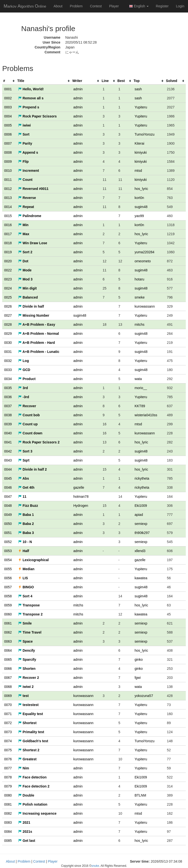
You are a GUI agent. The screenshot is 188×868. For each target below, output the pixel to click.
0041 (8, 442)
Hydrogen (81, 506)
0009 (8, 162)
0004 (8, 116)
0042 (8, 451)
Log (23, 361)
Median (26, 569)
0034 (8, 379)
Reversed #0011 (33, 189)
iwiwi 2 (26, 687)
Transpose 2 (30, 614)
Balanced (28, 297)
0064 (8, 650)
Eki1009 (141, 506)
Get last (27, 841)
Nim (23, 768)
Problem (76, 6)
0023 (8, 279)
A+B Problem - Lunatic (39, 352)
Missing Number (34, 315)
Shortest (27, 723)
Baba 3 (26, 533)
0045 (8, 478)
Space (25, 641)
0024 (8, 288)
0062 (8, 632)
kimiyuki (141, 152)
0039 (8, 424)
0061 (8, 623)
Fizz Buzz (28, 506)
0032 (8, 361)
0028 (8, 324)
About (58, 6)
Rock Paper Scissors (37, 116)
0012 (8, 189)
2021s (25, 832)
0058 (8, 596)
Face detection (32, 777)
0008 (8, 152)
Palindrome (30, 216)
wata (138, 379)
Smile (25, 623)
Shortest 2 (29, 750)
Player (114, 6)
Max (24, 234)
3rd (23, 388)
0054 (8, 560)
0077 (8, 768)
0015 (8, 216)
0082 (8, 813)
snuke (95, 866)
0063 (8, 641)
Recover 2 (29, 678)
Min (23, 225)
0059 (8, 605)
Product (27, 379)
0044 (8, 469)
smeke (140, 297)
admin (78, 89)
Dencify (26, 650)
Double (26, 795)
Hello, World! (31, 89)
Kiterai (140, 143)
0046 (8, 487)
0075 (8, 750)
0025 (8, 297)
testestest (28, 705)
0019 (8, 252)
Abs (23, 478)
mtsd (138, 171)
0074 (8, 741)
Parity (25, 143)
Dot (23, 261)
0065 (8, 660)
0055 (8, 569)
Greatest (27, 759)
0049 (8, 515)
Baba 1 (26, 515)
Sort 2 (25, 252)
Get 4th (26, 487)
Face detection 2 (34, 786)
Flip (23, 162)
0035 (8, 388)
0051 (8, 533)
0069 (8, 696)
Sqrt (24, 460)
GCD (24, 370)
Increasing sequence (37, 813)
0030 (8, 343)
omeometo (143, 261)
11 (22, 497)
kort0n (139, 198)
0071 (8, 714)
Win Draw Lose (33, 243)
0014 (8, 207)
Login (180, 6)
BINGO (26, 587)
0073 (8, 732)
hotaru (140, 279)
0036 (8, 397)
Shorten (27, 669)
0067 (8, 678)
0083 (8, 822)
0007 (8, 143)
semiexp (141, 524)
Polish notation (33, 804)
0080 (8, 795)
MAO (25, 6)
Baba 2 (26, 524)
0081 (8, 804)
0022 (8, 270)
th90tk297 (142, 533)
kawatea (141, 578)
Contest (96, 6)
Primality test (31, 732)
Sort (24, 134)
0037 (8, 406)
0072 (8, 723)
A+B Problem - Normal (38, 334)
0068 (8, 687)
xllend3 (140, 551)
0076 (8, 759)
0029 (8, 334)
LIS (23, 578)
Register (162, 6)
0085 (8, 841)
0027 (8, 315)
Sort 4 (25, 596)
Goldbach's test (33, 741)
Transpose (29, 605)
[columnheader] (9, 81)
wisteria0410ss (146, 415)
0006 (8, 134)
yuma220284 (145, 252)
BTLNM (140, 795)
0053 (8, 551)
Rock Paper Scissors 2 (39, 442)
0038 (8, 415)
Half (23, 551)
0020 (8, 261)
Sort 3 (25, 451)
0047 (8, 497)
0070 (8, 705)
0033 (8, 370)
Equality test (30, 714)
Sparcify (27, 660)
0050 (8, 524)
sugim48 (141, 207)
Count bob (29, 415)
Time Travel (30, 632)
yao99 (139, 216)
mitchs (140, 324)
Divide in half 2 (32, 469)
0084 (8, 832)
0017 (8, 234)
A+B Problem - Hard (36, 343)
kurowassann (145, 306)
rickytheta (142, 478)
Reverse (27, 198)
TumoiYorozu (145, 134)
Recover (27, 406)
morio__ (141, 388)
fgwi (138, 678)
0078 (8, 777)
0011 (8, 180)
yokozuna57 (144, 696)
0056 (8, 578)
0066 (8, 669)
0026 (8, 306)
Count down (30, 433)
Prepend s (29, 107)
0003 (8, 107)
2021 (24, 822)
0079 (8, 786)
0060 (8, 614)
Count (25, 180)
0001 (8, 89)
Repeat (26, 207)
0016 (8, 225)
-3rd (23, 397)
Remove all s (31, 98)
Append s (28, 152)
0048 (8, 506)
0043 (8, 460)
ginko (139, 660)
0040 (8, 433)
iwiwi (24, 125)
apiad (139, 515)
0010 (8, 171)
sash (138, 89)
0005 (8, 125)
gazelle (79, 487)
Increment (29, 171)
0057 (8, 587)
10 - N (25, 542)
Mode (25, 270)
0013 (8, 198)
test (23, 696)
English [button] (139, 6)
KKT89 (140, 406)
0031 (8, 352)
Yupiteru (141, 107)
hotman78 (81, 497)
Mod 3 (25, 279)
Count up (28, 424)
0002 (8, 98)
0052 (8, 542)
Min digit (27, 288)
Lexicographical (33, 560)
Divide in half (31, 306)
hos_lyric (141, 189)
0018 (8, 243)
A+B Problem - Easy (37, 324)
